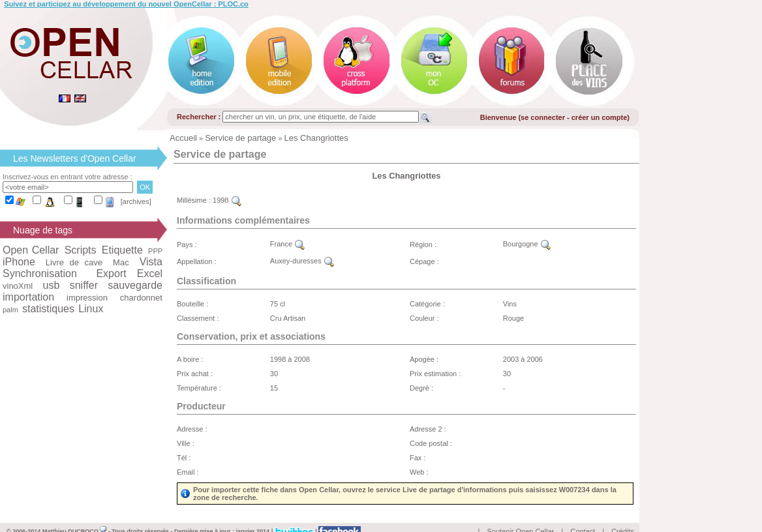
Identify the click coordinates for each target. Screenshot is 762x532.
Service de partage (240, 138)
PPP (155, 251)
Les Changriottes (316, 138)
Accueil (183, 138)
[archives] (136, 201)
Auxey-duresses (302, 261)
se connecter (543, 117)
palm (10, 310)
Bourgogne (527, 244)
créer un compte (600, 117)
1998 (227, 200)
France (287, 244)
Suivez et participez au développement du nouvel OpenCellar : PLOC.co (126, 4)
